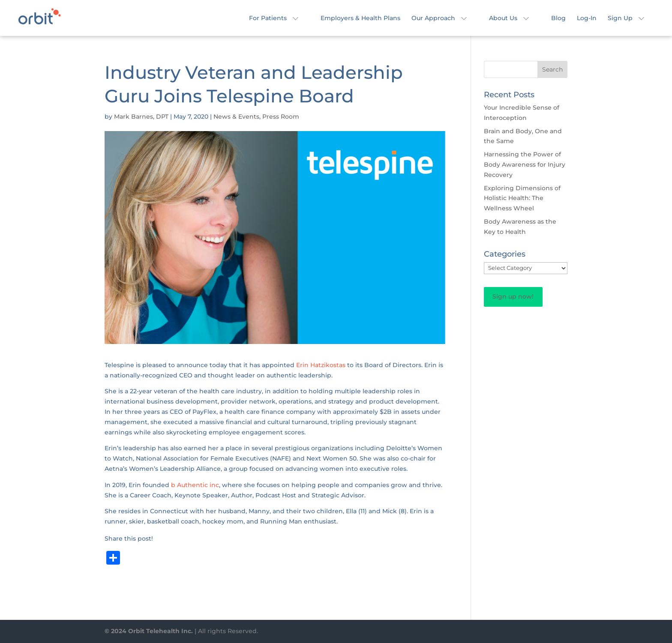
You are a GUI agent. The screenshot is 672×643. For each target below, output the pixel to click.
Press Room (281, 117)
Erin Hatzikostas (321, 365)
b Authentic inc (195, 485)
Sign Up (620, 18)
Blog (558, 18)
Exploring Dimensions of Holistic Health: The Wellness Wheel (522, 198)
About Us (503, 18)
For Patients (268, 18)
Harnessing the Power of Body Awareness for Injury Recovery (525, 164)
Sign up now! (513, 296)
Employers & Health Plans (360, 18)
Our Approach (433, 18)
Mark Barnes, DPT (141, 117)
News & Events (236, 117)
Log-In (587, 18)
